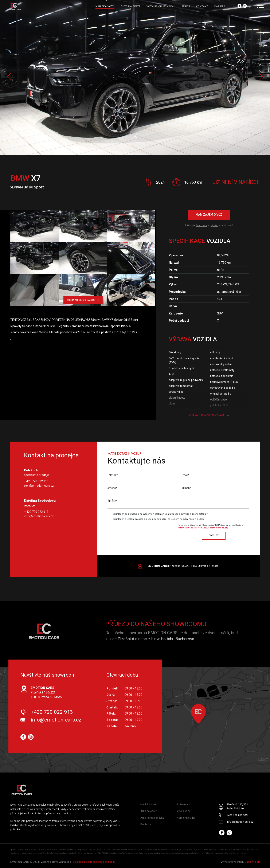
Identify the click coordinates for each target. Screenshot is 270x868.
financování (202, 225)
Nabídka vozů (148, 804)
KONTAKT (202, 6)
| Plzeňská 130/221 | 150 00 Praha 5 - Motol (183, 566)
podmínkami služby (219, 528)
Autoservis (183, 804)
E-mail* (185, 475)
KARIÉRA (220, 6)
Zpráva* (112, 501)
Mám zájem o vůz (209, 215)
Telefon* (113, 475)
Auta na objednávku (152, 818)
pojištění (214, 225)
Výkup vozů (184, 811)
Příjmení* (186, 488)
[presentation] (143, 531)
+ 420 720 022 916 (36, 481)
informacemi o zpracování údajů (193, 528)
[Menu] (261, 7)
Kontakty (146, 824)
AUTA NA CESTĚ (130, 6)
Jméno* (112, 488)
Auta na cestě (149, 811)
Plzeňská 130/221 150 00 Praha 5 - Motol (47, 692)
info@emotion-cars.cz (39, 516)
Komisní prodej (186, 818)
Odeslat (214, 535)
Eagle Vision (252, 862)
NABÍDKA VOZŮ (105, 6)
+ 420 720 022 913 (36, 512)
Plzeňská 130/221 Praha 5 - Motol (237, 806)
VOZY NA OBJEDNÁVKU (161, 6)
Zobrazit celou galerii (83, 300)
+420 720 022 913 (52, 712)
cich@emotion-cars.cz (39, 486)
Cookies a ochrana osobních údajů (94, 862)
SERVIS (186, 6)
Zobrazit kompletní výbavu (209, 415)
